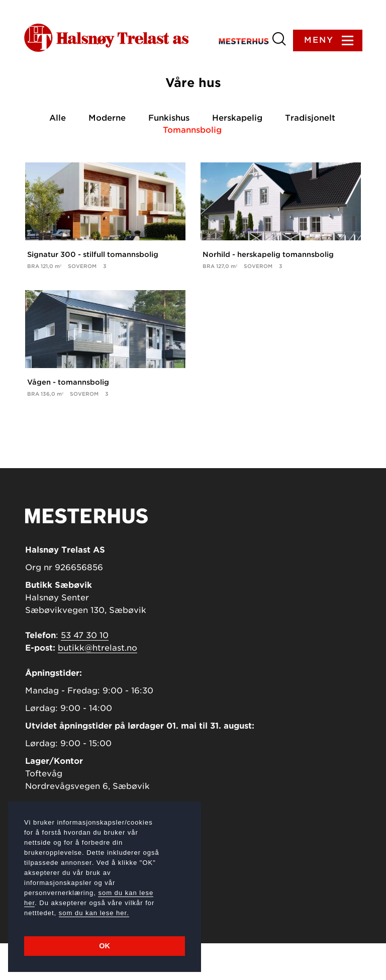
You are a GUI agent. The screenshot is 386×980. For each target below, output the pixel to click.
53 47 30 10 (85, 672)
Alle (60, 119)
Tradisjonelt (310, 119)
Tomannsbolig (193, 131)
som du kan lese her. (94, 913)
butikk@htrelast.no (98, 685)
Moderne (109, 119)
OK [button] (105, 946)
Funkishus (170, 119)
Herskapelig (238, 119)
